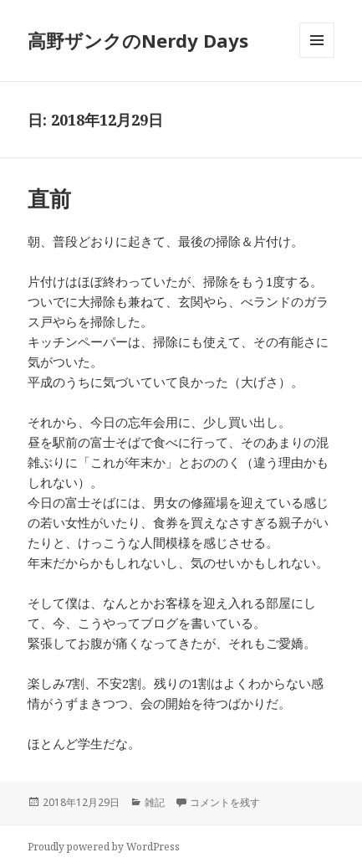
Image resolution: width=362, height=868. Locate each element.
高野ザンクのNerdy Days (138, 40)
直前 (49, 198)
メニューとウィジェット (317, 57)
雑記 (155, 802)
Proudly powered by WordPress (104, 847)
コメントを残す (225, 802)
